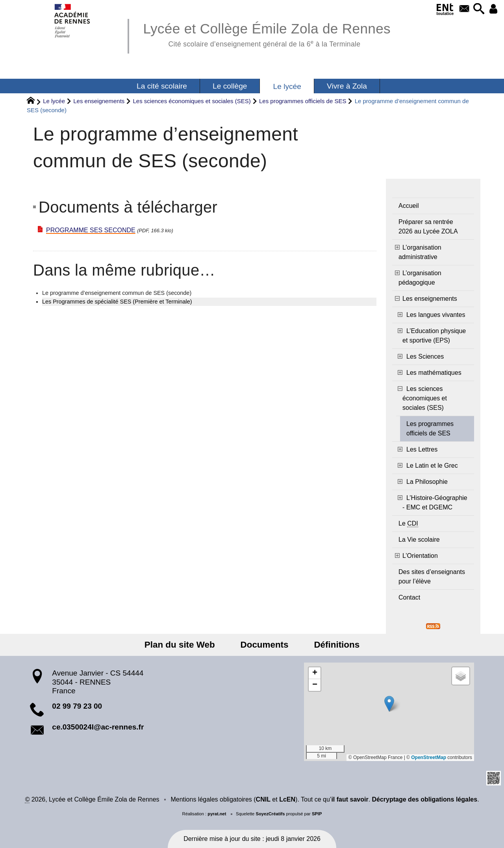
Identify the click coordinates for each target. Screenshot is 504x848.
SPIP (317, 814)
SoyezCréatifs (270, 814)
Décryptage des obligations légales (425, 799)
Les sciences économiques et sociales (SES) (192, 101)
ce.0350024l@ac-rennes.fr (98, 727)
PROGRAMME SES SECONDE (91, 230)
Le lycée (54, 101)
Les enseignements (99, 101)
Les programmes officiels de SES (303, 101)
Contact (409, 597)
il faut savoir (350, 799)
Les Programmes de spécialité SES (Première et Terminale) (117, 302)
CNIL (263, 799)
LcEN (287, 799)
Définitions (332, 645)
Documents (265, 645)
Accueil (409, 206)
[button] (477, 9)
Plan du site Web (185, 645)
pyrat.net (217, 814)
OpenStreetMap (429, 757)
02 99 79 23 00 (77, 706)
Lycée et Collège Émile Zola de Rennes (267, 34)
